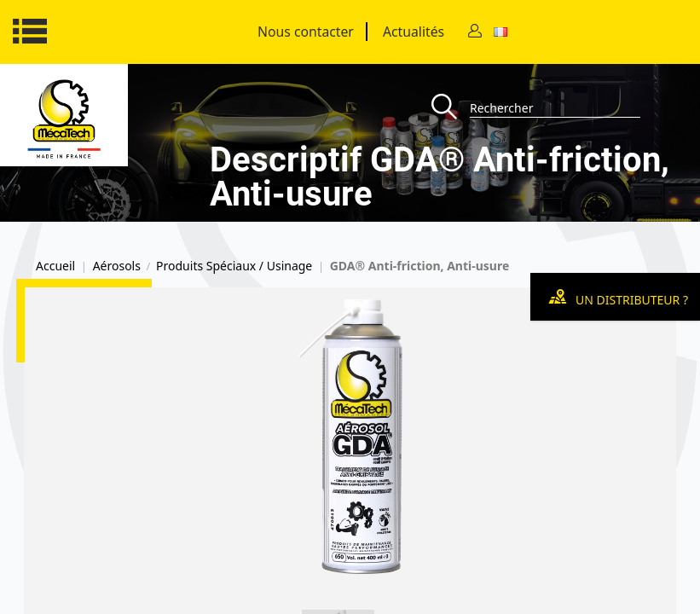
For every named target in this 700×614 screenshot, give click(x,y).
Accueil (55, 266)
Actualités (414, 32)
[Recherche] (451, 108)
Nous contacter (306, 32)
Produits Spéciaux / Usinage (234, 266)
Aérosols (117, 266)
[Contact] (475, 32)
